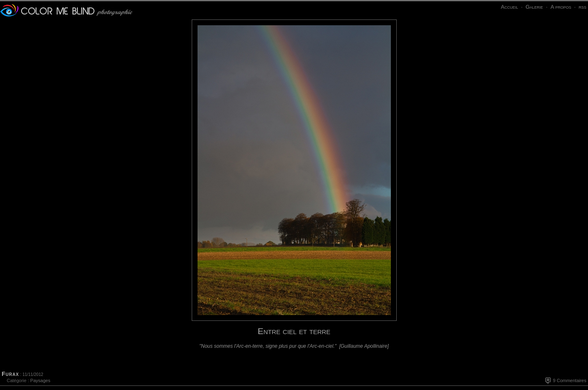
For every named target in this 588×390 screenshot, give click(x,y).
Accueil (509, 7)
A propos (561, 7)
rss (582, 7)
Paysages (40, 380)
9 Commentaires (570, 380)
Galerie (534, 7)
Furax (10, 374)
